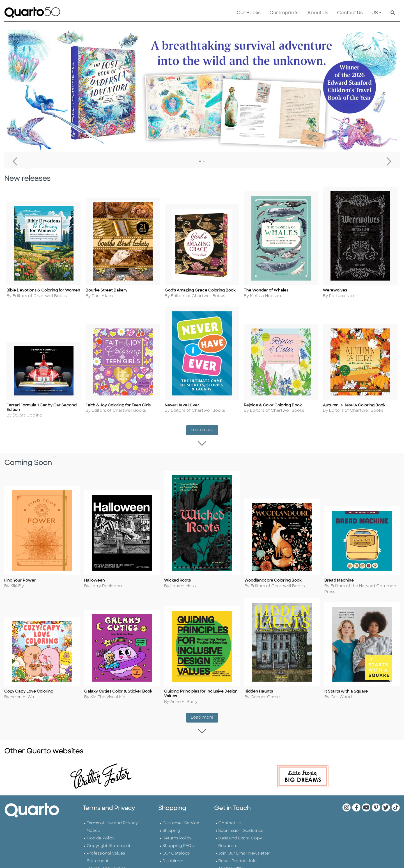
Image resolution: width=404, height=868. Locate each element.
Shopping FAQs (178, 838)
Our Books (248, 13)
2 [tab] (204, 162)
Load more (205, 427)
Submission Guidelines (241, 823)
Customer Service (181, 816)
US (375, 13)
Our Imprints (284, 13)
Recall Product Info (237, 854)
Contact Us (350, 13)
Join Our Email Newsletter (244, 846)
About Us (318, 13)
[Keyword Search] (393, 13)
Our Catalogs (176, 846)
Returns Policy (177, 831)
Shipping (171, 823)
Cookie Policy (101, 831)
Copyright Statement (109, 838)
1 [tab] (200, 162)
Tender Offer (231, 861)
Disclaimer (173, 854)
